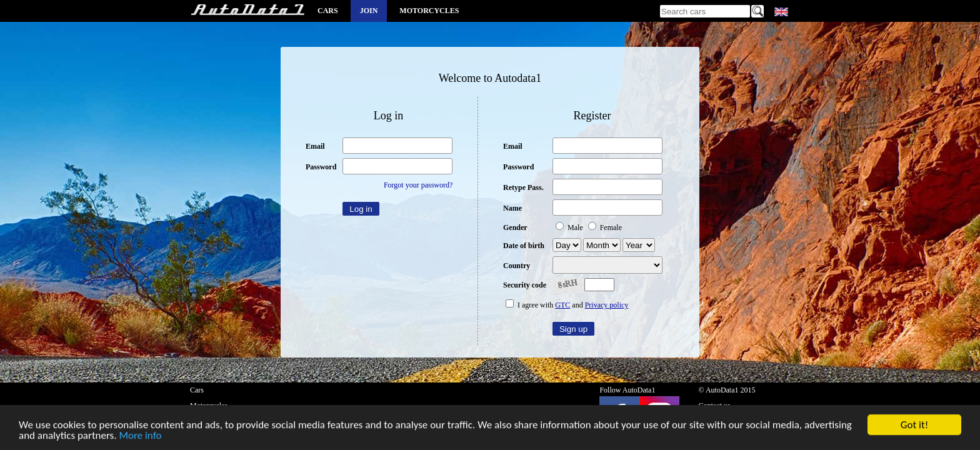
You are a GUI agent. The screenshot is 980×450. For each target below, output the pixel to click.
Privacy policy (607, 305)
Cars (328, 11)
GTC (562, 305)
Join (369, 11)
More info (140, 437)
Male (570, 227)
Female (605, 227)
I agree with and (567, 305)
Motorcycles (429, 11)
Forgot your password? (418, 185)
